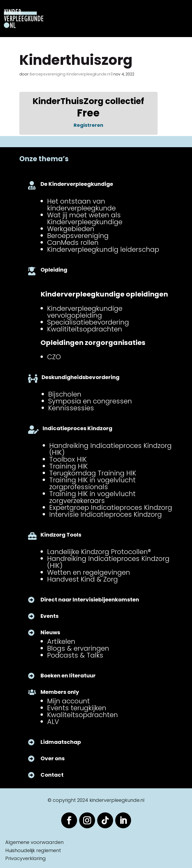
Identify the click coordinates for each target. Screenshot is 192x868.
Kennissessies (71, 408)
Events (50, 616)
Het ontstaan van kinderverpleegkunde (81, 205)
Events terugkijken (77, 708)
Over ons (53, 758)
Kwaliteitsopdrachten (82, 715)
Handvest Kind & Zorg (82, 579)
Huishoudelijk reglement (33, 850)
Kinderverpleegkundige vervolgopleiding (85, 312)
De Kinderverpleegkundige (77, 184)
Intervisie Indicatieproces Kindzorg (106, 514)
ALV (53, 722)
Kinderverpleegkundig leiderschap (103, 249)
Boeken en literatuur (68, 676)
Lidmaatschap (61, 742)
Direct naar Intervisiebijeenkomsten (90, 600)
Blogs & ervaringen (78, 648)
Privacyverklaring (26, 858)
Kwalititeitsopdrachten (85, 329)
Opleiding (54, 270)
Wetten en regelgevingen (89, 572)
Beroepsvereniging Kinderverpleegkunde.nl (70, 74)
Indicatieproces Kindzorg (77, 428)
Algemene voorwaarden (34, 842)
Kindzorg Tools (61, 535)
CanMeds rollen (73, 242)
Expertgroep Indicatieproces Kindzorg (111, 507)
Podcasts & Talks (75, 655)
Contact (52, 775)
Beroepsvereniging (78, 236)
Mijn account (68, 701)
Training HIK (68, 466)
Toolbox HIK (68, 459)
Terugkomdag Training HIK (93, 473)
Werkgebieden (71, 229)
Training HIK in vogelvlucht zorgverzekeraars (92, 497)
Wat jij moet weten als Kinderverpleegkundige (85, 218)
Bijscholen (65, 394)
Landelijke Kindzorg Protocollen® (99, 552)
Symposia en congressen (90, 401)
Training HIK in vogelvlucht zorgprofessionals (92, 483)
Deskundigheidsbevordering (81, 377)
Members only (60, 692)
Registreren (88, 125)
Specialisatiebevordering (88, 322)
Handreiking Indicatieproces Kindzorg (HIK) (110, 449)
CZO (54, 357)
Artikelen (61, 641)
